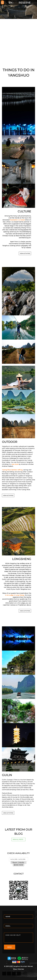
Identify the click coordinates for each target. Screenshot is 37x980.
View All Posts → (18, 839)
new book (15, 464)
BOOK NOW (18, 865)
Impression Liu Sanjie (17, 220)
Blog (15, 969)
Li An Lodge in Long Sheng (15, 595)
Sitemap (21, 969)
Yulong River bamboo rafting (12, 470)
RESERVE (25, 3)
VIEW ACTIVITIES (25, 253)
